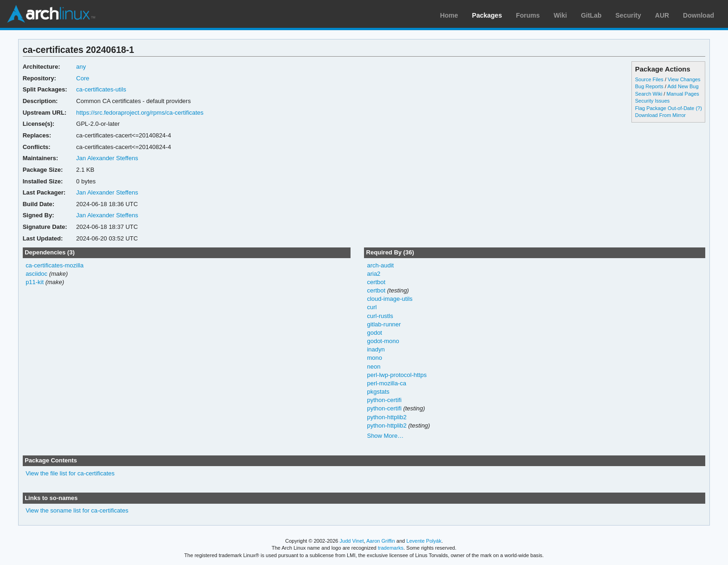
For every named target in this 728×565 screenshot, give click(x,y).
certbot (376, 282)
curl (372, 307)
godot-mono (383, 341)
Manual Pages (683, 94)
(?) (699, 108)
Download (699, 15)
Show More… (385, 436)
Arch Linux (51, 14)
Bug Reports (649, 86)
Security (628, 15)
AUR (662, 15)
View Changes (684, 79)
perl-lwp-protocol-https (396, 375)
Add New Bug (683, 86)
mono (374, 358)
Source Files (649, 79)
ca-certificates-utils (101, 89)
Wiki (561, 15)
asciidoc (36, 274)
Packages (487, 15)
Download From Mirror (660, 115)
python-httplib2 (387, 417)
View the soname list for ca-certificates (77, 510)
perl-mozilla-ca (386, 383)
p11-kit (35, 282)
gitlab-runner (384, 324)
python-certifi (384, 400)
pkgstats (378, 392)
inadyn (376, 349)
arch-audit (380, 265)
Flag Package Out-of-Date (665, 108)
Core (83, 78)
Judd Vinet (352, 541)
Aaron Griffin (381, 541)
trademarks (391, 548)
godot (374, 333)
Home (449, 15)
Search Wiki (649, 94)
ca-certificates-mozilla (55, 265)
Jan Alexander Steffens (107, 158)
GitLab (591, 15)
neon (374, 367)
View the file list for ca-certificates (70, 473)
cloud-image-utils (390, 299)
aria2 (374, 274)
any (81, 67)
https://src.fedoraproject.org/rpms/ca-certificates (140, 113)
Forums (528, 15)
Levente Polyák (424, 541)
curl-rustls (380, 316)
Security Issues (652, 101)
